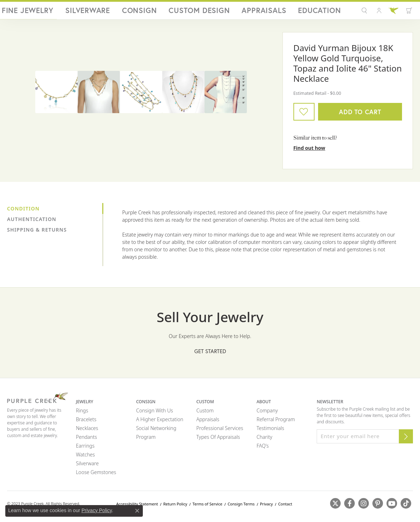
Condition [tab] (23, 211)
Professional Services (220, 431)
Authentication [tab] (32, 222)
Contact (285, 507)
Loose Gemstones (96, 475)
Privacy (266, 507)
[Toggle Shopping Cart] (406, 12)
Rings (82, 413)
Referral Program (276, 422)
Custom (205, 413)
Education (328, 12)
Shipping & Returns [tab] (37, 232)
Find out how (309, 151)
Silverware (187, 12)
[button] (362, 12)
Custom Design (255, 12)
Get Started (210, 354)
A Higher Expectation (160, 422)
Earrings (85, 449)
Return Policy (175, 507)
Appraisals (294, 12)
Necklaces (87, 431)
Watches (85, 457)
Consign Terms (241, 507)
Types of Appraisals (218, 440)
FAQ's (263, 449)
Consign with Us (155, 413)
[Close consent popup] (137, 511)
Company (267, 413)
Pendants (86, 440)
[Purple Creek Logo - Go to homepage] (44, 12)
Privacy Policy (97, 510)
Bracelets (86, 422)
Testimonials (270, 431)
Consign (218, 12)
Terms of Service (208, 507)
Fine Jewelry (151, 12)
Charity (265, 440)
